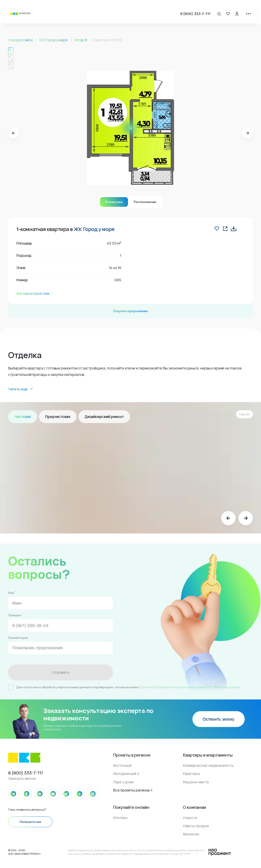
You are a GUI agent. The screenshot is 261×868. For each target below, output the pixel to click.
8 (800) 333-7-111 (195, 14)
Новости (190, 818)
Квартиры (191, 774)
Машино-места (196, 782)
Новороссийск (21, 40)
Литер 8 (81, 40)
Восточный (122, 765)
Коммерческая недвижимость (208, 765)
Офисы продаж (196, 826)
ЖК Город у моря (54, 40)
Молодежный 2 (126, 774)
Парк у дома (123, 782)
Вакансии (191, 834)
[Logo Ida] (220, 852)
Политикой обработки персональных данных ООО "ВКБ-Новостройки (190, 687)
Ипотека (120, 818)
